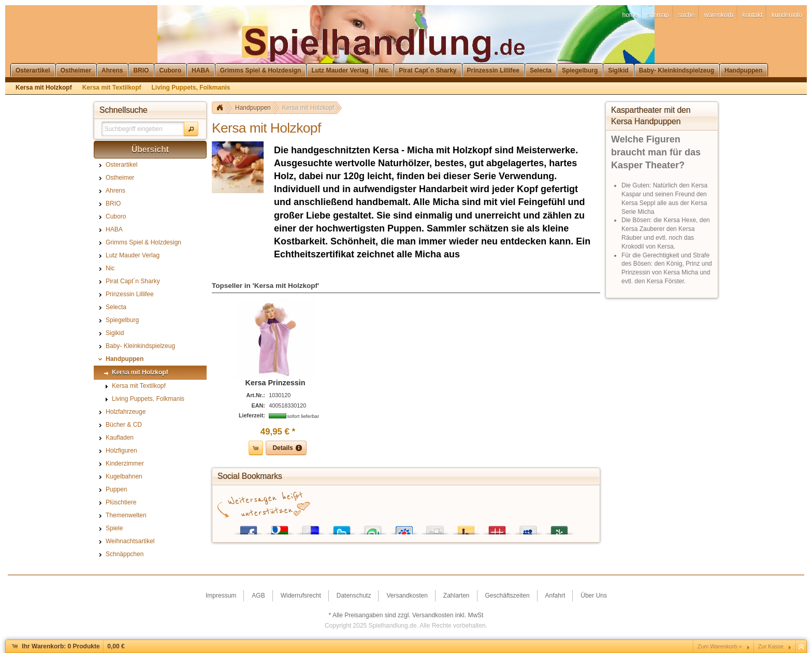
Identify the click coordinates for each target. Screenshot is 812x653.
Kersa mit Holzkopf (308, 108)
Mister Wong (497, 528)
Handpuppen (253, 108)
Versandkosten (433, 615)
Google (280, 528)
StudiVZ (404, 528)
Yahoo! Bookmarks (466, 528)
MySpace (528, 528)
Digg (435, 528)
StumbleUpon (373, 528)
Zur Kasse (771, 646)
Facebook (249, 528)
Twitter (342, 528)
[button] (191, 129)
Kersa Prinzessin (275, 383)
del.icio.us (311, 528)
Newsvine (559, 528)
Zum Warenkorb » (720, 646)
